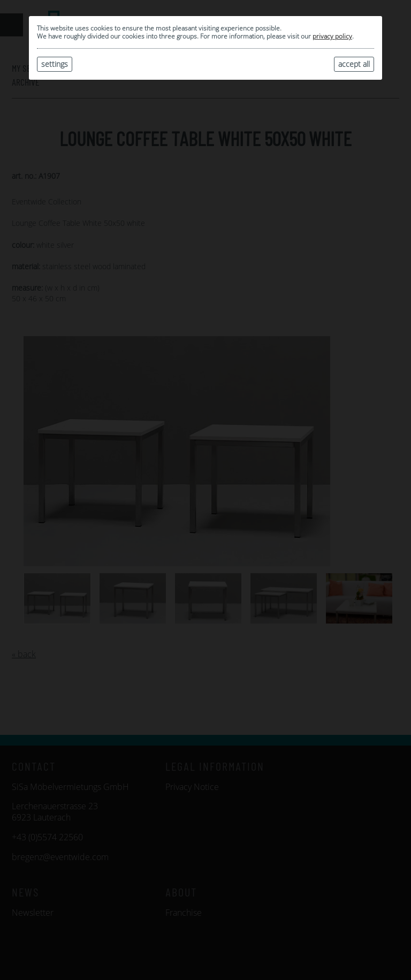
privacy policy (332, 36)
